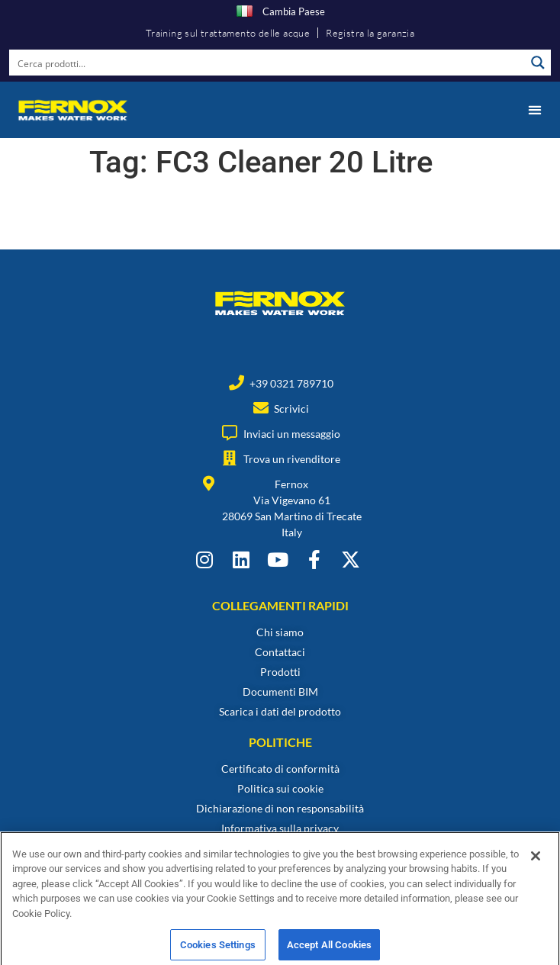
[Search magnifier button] (538, 63)
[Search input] (268, 63)
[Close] (536, 868)
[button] (534, 109)
